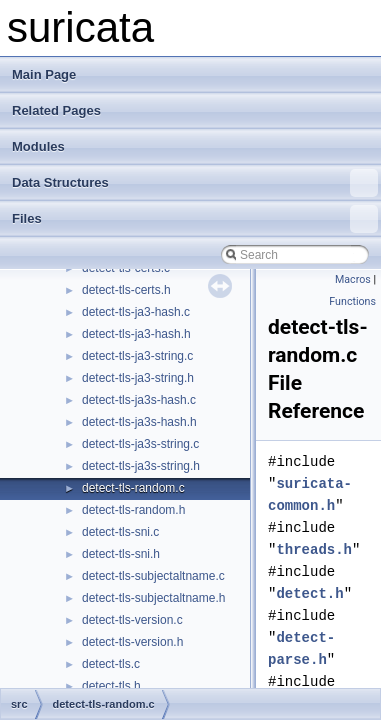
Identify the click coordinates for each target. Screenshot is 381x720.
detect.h (309, 593)
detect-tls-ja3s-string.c (140, 444)
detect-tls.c (111, 664)
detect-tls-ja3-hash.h (136, 334)
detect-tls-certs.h (126, 290)
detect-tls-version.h (132, 642)
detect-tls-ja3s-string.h (141, 466)
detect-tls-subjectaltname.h (153, 598)
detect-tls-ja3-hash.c (136, 312)
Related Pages (56, 110)
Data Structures (195, 183)
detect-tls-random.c (133, 488)
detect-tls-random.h (133, 510)
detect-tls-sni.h (121, 554)
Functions (352, 301)
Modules (38, 146)
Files (195, 219)
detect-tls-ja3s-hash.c (139, 400)
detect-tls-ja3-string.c (137, 356)
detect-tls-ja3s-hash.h (139, 422)
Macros (353, 279)
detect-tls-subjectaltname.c (153, 576)
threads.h (314, 549)
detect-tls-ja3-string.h (138, 378)
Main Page (44, 74)
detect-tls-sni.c (120, 532)
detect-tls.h (111, 686)
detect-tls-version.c (132, 620)
